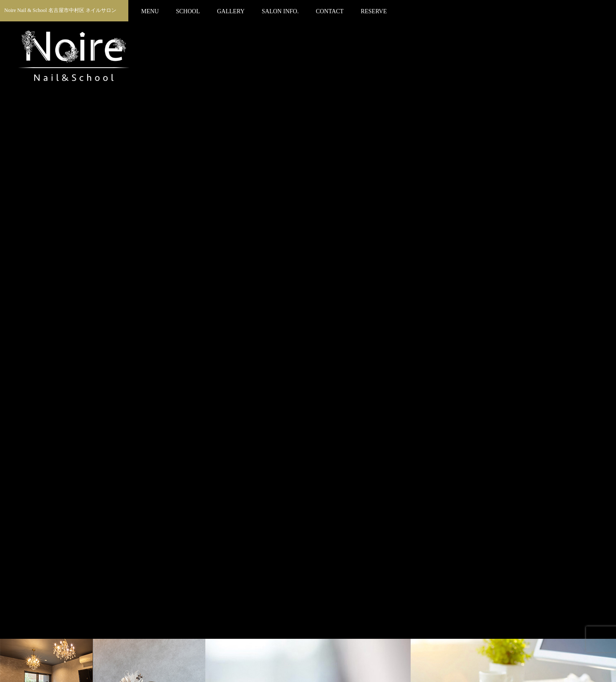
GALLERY (231, 11)
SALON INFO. (280, 11)
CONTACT (330, 11)
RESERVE (374, 11)
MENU (150, 11)
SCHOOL (188, 11)
